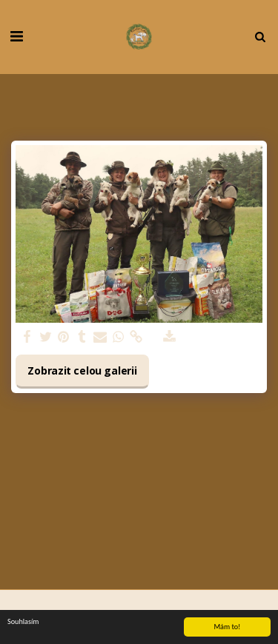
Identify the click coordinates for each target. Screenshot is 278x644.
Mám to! (227, 627)
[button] (16, 36)
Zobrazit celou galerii (82, 370)
